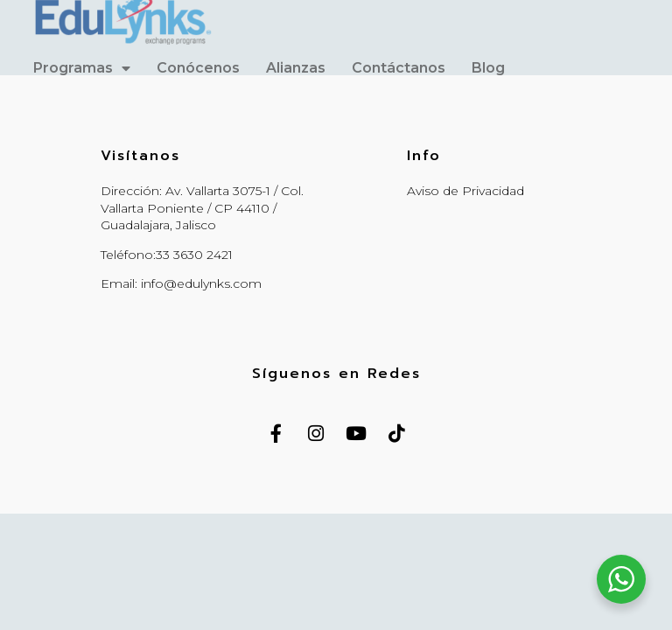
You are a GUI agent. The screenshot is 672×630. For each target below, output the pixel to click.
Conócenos (198, 68)
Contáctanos (399, 68)
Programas (82, 68)
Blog (488, 68)
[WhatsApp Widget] (621, 579)
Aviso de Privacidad (465, 191)
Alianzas (296, 68)
